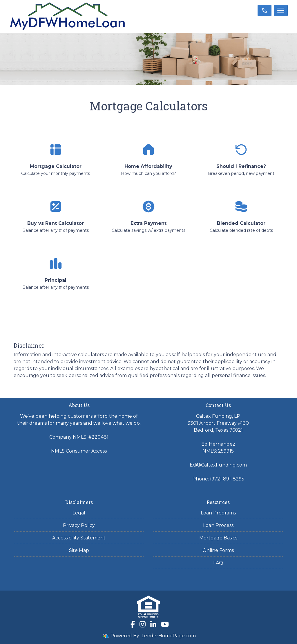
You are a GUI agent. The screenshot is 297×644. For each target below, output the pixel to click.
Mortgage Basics (218, 538)
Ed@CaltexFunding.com (218, 465)
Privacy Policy (79, 525)
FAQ (218, 563)
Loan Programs (218, 513)
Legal (79, 513)
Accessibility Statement (79, 538)
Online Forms (218, 550)
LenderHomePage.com (169, 636)
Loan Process (218, 525)
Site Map (79, 550)
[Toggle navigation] (281, 10)
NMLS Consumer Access (79, 451)
